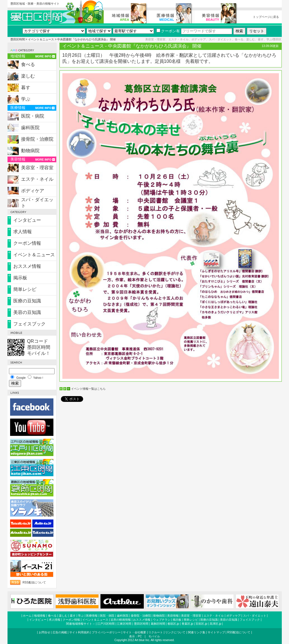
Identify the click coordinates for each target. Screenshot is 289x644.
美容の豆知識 (27, 312)
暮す (26, 87)
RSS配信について (34, 582)
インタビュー (27, 220)
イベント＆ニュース (41, 39)
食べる (28, 64)
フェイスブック (29, 324)
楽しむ (28, 76)
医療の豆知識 (27, 301)
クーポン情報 (27, 243)
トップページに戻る (266, 17)
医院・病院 (33, 116)
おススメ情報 (27, 266)
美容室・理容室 (37, 168)
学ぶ (26, 99)
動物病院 (30, 151)
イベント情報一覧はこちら (88, 389)
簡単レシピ (25, 289)
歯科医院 (30, 128)
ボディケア (33, 191)
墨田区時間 (18, 39)
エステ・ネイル (37, 179)
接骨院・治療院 (37, 139)
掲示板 (20, 278)
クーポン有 (168, 31)
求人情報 (23, 232)
